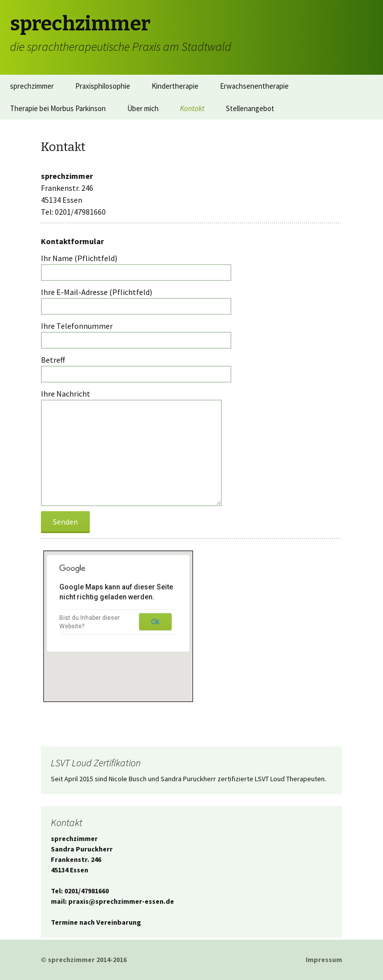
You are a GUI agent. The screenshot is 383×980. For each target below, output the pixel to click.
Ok (155, 622)
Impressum (324, 960)
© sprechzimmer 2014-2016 (84, 960)
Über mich (143, 108)
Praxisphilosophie (103, 86)
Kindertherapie (175, 86)
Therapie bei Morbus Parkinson (58, 108)
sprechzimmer (32, 86)
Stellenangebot (250, 108)
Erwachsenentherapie (254, 86)
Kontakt (192, 108)
